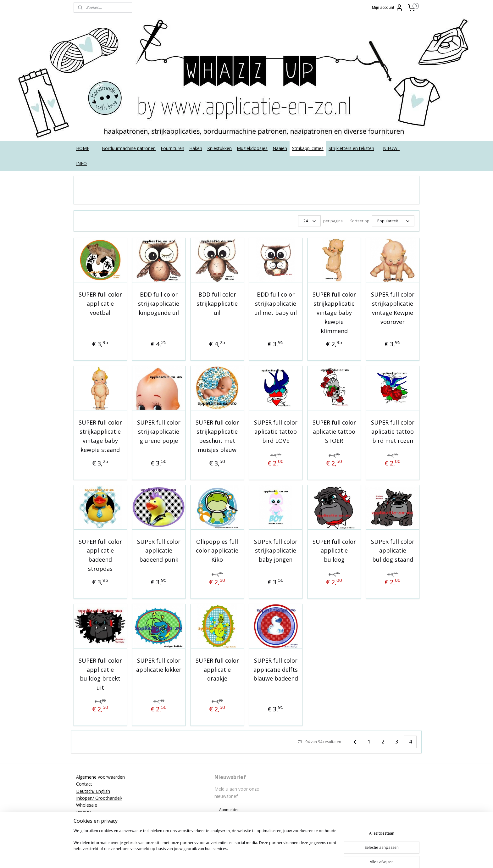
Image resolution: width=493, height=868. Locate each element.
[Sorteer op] (393, 221)
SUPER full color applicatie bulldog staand (393, 551)
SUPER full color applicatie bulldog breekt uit (100, 674)
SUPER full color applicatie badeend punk (159, 551)
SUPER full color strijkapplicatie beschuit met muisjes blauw (217, 436)
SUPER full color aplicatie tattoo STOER (334, 431)
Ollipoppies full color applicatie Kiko (217, 551)
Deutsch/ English (93, 791)
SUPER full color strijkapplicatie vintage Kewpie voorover (393, 308)
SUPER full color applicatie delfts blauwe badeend (276, 670)
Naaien (280, 148)
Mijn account (388, 8)
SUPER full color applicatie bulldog (334, 551)
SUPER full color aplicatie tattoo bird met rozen (393, 431)
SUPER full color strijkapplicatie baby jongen (276, 551)
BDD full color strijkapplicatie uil (217, 303)
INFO (81, 163)
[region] (205, 847)
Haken (196, 148)
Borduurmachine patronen (129, 148)
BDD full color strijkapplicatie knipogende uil (159, 303)
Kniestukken (219, 148)
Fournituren (172, 148)
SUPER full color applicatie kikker (159, 665)
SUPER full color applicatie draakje (217, 670)
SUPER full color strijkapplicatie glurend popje (159, 431)
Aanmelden (229, 810)
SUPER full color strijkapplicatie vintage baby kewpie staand (100, 436)
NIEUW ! (391, 148)
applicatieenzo (370, 777)
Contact (84, 784)
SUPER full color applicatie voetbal (100, 303)
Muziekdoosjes (252, 148)
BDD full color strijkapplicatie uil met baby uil (276, 303)
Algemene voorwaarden (100, 777)
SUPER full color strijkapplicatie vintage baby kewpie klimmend (334, 312)
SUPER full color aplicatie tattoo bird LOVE (276, 431)
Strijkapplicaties (308, 148)
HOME (83, 148)
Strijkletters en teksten (351, 148)
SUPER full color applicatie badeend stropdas (100, 555)
